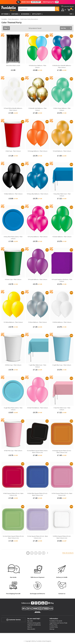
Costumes (15, 14)
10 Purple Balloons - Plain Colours (37, 279)
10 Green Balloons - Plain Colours (62, 237)
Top (71, 14)
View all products (68, 553)
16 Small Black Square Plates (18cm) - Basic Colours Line (37, 452)
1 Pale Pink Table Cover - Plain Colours (62, 409)
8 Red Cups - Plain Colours (13, 151)
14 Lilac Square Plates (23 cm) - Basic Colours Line (37, 537)
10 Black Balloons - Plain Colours (13, 194)
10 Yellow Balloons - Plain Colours (13, 322)
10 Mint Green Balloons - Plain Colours (62, 109)
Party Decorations (14, 19)
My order (30, 621)
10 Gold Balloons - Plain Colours (62, 151)
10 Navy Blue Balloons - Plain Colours (37, 194)
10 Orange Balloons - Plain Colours (37, 151)
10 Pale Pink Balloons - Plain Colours (37, 408)
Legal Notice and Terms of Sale (58, 623)
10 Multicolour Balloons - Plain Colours (37, 66)
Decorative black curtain (13, 65)
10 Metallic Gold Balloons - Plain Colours (37, 109)
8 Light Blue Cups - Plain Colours (62, 365)
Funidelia (4, 19)
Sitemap (52, 629)
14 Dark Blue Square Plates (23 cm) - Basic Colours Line (37, 494)
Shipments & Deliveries (34, 625)
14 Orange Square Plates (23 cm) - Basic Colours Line (62, 452)
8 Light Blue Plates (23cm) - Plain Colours (13, 409)
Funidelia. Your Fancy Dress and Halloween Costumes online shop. (9, 9)
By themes (5, 14)
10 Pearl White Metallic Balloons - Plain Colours (13, 109)
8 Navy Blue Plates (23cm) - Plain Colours (13, 238)
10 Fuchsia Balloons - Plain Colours (37, 237)
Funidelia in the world (56, 621)
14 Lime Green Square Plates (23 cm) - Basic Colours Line (13, 537)
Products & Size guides (34, 623)
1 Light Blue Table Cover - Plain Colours (37, 366)
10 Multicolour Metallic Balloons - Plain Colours (62, 66)
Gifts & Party (37, 14)
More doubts (31, 629)
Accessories (25, 14)
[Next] (47, 553)
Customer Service (14, 620)
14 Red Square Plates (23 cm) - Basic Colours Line (13, 494)
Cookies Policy (54, 627)
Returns (30, 627)
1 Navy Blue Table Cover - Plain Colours (62, 195)
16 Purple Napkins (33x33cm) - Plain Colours (62, 280)
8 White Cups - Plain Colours (13, 365)
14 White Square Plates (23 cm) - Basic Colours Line (62, 537)
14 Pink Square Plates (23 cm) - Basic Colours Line (62, 494)
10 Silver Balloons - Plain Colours (37, 322)
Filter (6, 28)
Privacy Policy (53, 625)
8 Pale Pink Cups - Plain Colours (13, 451)
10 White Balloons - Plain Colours (62, 322)
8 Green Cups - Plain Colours (13, 279)
